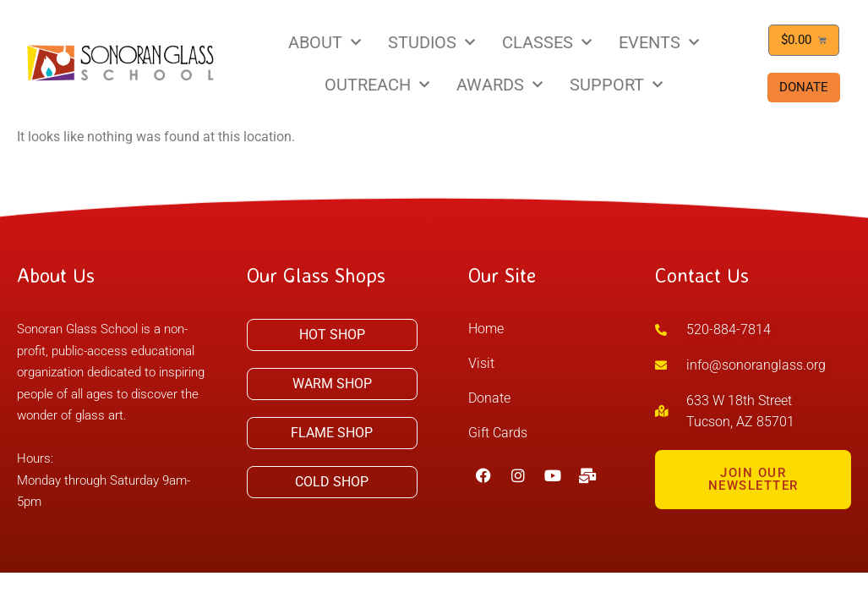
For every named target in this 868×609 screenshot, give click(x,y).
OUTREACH (377, 85)
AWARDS (500, 85)
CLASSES (547, 42)
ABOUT (325, 42)
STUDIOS (431, 42)
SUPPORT (616, 85)
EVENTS (659, 42)
